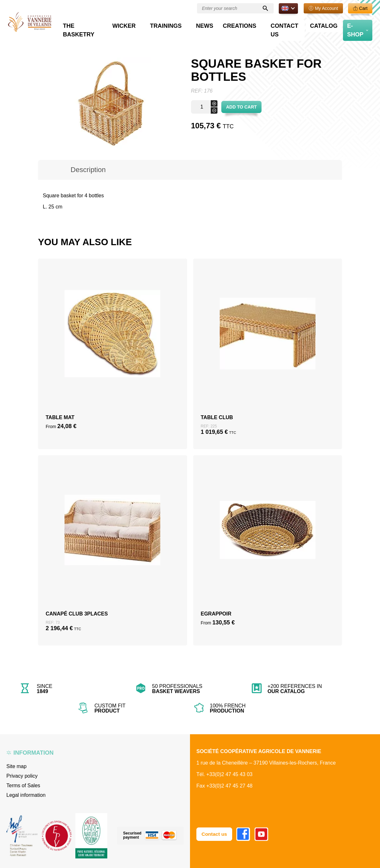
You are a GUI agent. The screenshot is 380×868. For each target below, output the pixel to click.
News (235, 24)
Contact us (299, 24)
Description (88, 170)
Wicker (174, 24)
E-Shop (356, 24)
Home (44, 38)
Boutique (64, 38)
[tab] (88, 170)
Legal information (26, 795)
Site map (16, 766)
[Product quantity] (204, 107)
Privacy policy (22, 776)
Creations (261, 24)
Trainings (206, 24)
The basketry (137, 24)
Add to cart (241, 107)
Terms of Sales (23, 785)
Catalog (330, 24)
